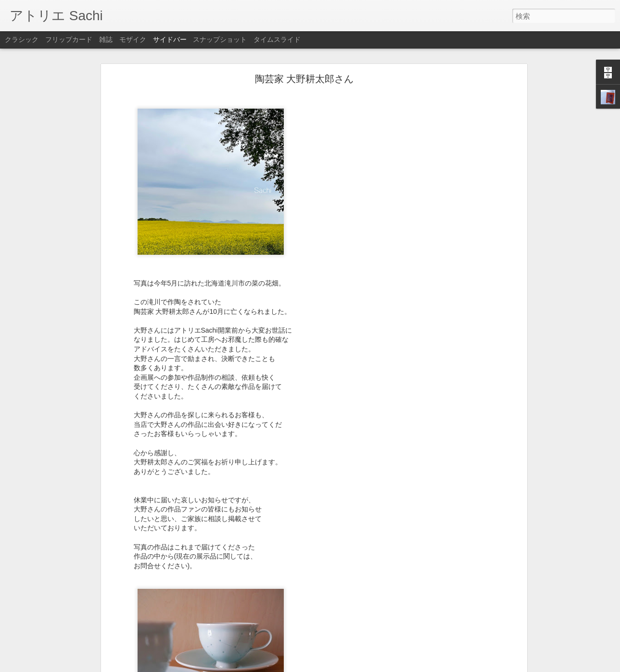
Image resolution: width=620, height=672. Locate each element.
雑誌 (106, 39)
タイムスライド (277, 39)
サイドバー (170, 39)
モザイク (133, 39)
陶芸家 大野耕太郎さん (304, 51)
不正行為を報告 (369, 666)
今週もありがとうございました (64, 643)
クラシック (22, 39)
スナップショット (220, 39)
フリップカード (69, 39)
